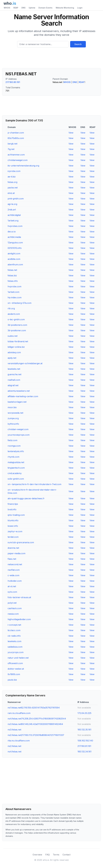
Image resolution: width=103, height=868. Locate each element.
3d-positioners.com (17, 325)
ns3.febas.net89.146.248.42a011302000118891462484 (35, 724)
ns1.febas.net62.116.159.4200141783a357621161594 (34, 708)
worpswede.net (15, 413)
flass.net (12, 559)
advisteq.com (14, 352)
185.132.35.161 (84, 730)
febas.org (12, 182)
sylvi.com (12, 592)
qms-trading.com (16, 515)
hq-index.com (15, 297)
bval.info (12, 509)
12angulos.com (15, 243)
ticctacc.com (14, 630)
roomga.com (14, 446)
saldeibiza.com (15, 647)
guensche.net (14, 374)
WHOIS (7, 8)
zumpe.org (13, 418)
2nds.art (12, 210)
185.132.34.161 (84, 752)
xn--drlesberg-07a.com (20, 303)
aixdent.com (14, 314)
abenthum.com (15, 265)
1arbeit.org (13, 221)
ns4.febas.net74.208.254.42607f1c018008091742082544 (37, 719)
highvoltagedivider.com (19, 619)
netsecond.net (15, 564)
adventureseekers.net (19, 391)
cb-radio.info (14, 636)
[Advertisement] (51, 59)
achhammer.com (16, 155)
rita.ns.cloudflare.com (19, 741)
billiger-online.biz (16, 347)
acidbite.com (14, 259)
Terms (56, 855)
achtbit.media (14, 237)
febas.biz (12, 275)
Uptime (32, 8)
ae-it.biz (12, 177)
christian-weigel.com (18, 429)
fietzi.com (12, 440)
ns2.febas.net (14, 746)
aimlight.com (14, 254)
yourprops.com (16, 652)
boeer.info (13, 526)
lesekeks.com (14, 641)
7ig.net (11, 149)
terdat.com (13, 537)
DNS (23, 8)
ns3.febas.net (14, 730)
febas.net (12, 270)
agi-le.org (12, 204)
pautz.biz (12, 680)
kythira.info (13, 424)
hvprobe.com (14, 286)
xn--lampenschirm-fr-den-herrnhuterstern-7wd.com (34, 484)
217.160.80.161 (13, 82)
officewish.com (15, 663)
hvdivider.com (15, 581)
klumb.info (13, 520)
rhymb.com (13, 457)
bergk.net (12, 144)
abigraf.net (13, 385)
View (71, 133)
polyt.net (12, 603)
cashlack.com (15, 608)
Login (80, 8)
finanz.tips (13, 504)
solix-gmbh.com (16, 479)
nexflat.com (14, 570)
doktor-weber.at (16, 669)
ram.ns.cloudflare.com (19, 713)
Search (78, 44)
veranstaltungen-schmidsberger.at (25, 363)
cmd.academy (15, 473)
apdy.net (12, 358)
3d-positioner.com (17, 330)
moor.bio (12, 407)
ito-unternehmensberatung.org (23, 166)
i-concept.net (14, 625)
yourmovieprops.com (19, 435)
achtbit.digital (14, 215)
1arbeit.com (13, 292)
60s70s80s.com (16, 138)
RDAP (16, 8)
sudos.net (13, 336)
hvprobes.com (15, 226)
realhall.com (14, 380)
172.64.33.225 (84, 713)
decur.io (12, 232)
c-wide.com (13, 575)
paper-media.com (16, 553)
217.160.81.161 (84, 746)
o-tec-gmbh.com (16, 319)
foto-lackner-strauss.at (19, 597)
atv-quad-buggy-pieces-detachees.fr (26, 498)
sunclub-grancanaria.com (21, 542)
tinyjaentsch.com (16, 468)
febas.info (13, 281)
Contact (66, 855)
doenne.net (13, 548)
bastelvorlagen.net (17, 402)
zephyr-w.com (15, 531)
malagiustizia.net (16, 462)
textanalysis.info (16, 451)
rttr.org (11, 308)
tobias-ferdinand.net (18, 341)
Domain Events (45, 8)
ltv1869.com (14, 674)
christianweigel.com (18, 160)
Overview (37, 855)
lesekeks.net (14, 369)
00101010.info (15, 248)
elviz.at (11, 193)
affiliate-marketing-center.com (23, 396)
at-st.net (12, 586)
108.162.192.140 (85, 741)
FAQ (47, 855)
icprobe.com (14, 171)
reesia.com (13, 614)
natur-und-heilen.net (18, 658)
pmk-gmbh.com (16, 199)
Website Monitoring (65, 8)
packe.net (13, 188)
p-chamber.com (16, 133)
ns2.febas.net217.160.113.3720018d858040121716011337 (36, 735)
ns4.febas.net (14, 752)
